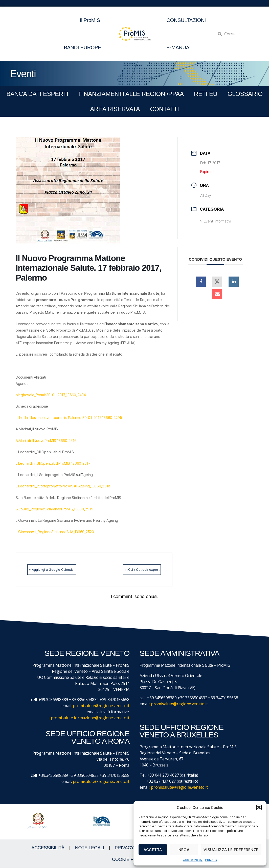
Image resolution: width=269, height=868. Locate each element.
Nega (184, 850)
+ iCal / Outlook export (134, 569)
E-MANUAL (179, 47)
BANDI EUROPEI (83, 47)
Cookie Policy (193, 860)
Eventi (23, 74)
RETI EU (206, 94)
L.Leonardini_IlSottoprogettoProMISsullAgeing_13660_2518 (63, 486)
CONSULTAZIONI (186, 20)
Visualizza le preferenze (231, 850)
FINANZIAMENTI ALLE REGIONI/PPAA (131, 94)
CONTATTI (164, 109)
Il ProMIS (91, 20)
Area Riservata (115, 109)
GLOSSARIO (245, 94)
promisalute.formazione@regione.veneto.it (90, 718)
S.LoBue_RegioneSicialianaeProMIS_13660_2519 (54, 509)
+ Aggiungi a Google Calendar (60, 569)
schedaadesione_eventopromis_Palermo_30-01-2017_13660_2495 (69, 418)
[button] (259, 807)
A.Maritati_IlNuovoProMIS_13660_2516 (46, 441)
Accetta (153, 850)
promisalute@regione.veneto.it (101, 706)
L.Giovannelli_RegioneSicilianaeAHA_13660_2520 (55, 532)
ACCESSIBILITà (48, 848)
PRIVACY (211, 860)
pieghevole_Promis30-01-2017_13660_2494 (51, 395)
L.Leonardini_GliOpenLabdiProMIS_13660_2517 (53, 463)
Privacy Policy (133, 848)
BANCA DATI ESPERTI (37, 94)
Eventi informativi (216, 221)
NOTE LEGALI (90, 848)
